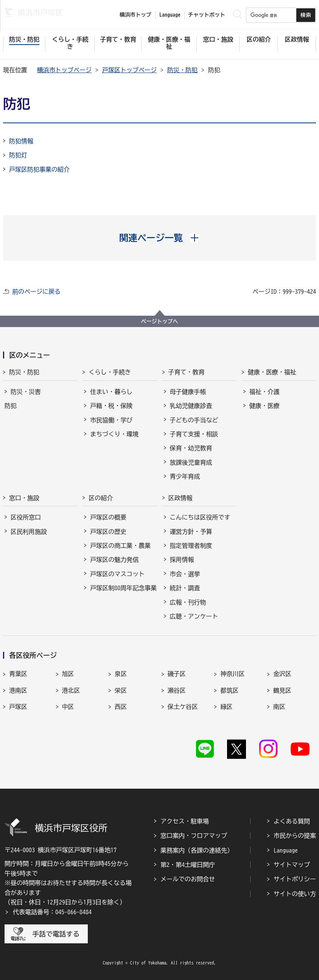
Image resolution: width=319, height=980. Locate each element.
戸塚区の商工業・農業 (120, 546)
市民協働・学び (111, 420)
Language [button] (170, 15)
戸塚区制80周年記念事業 (123, 588)
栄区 (121, 690)
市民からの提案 (295, 836)
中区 (68, 707)
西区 (121, 707)
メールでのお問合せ (188, 879)
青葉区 (18, 674)
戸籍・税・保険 (111, 406)
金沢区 (282, 674)
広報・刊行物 (188, 602)
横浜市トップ (135, 15)
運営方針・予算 (191, 532)
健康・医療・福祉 (272, 372)
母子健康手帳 (188, 392)
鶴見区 (282, 690)
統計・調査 (185, 588)
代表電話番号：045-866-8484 (52, 912)
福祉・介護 (265, 392)
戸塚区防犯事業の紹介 (39, 169)
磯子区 (177, 674)
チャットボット (207, 15)
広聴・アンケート (194, 616)
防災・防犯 (182, 70)
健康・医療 (265, 406)
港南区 (18, 690)
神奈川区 (232, 674)
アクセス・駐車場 (185, 821)
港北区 (71, 690)
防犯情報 (21, 141)
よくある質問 (292, 821)
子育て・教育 (187, 372)
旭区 (68, 674)
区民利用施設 (29, 532)
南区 (279, 707)
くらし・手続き (110, 372)
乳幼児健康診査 (191, 406)
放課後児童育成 (191, 462)
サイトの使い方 (295, 894)
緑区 (226, 707)
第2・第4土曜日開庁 (188, 865)
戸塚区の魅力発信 (114, 560)
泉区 (121, 674)
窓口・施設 (24, 498)
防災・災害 (26, 392)
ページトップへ (160, 321)
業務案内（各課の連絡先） (197, 850)
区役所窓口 (26, 517)
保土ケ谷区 (183, 707)
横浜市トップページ (64, 70)
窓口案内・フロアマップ (194, 836)
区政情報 (181, 498)
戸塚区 (18, 707)
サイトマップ (292, 865)
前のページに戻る (36, 292)
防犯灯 (18, 155)
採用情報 (182, 560)
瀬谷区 (177, 690)
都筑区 (229, 690)
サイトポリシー (295, 879)
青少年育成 (185, 476)
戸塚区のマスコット (117, 574)
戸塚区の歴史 (108, 532)
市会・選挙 (185, 574)
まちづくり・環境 (114, 434)
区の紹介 (101, 498)
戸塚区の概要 (108, 517)
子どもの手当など (194, 420)
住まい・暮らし (111, 392)
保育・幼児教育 (191, 448)
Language (286, 850)
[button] (159, 238)
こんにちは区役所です (200, 517)
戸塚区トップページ (129, 70)
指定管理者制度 (191, 546)
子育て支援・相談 (194, 434)
